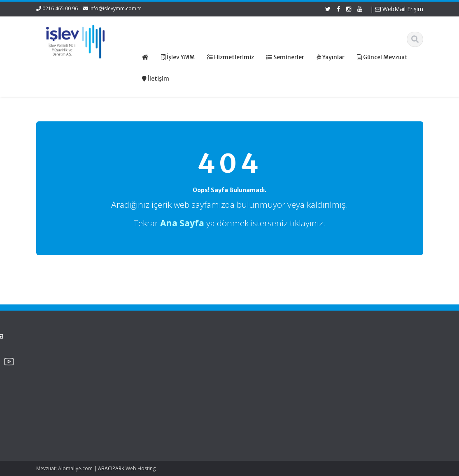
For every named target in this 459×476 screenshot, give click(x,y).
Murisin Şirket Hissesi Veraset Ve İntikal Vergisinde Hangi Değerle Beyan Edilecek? (68, 418)
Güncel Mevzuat (267, 379)
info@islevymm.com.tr (115, 8)
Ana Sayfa (259, 356)
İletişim (255, 387)
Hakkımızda (261, 364)
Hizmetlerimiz (263, 372)
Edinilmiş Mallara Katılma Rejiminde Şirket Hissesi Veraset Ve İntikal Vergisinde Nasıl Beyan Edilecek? (67, 376)
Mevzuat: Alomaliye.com (64, 468)
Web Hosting (141, 468)
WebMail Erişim (399, 9)
